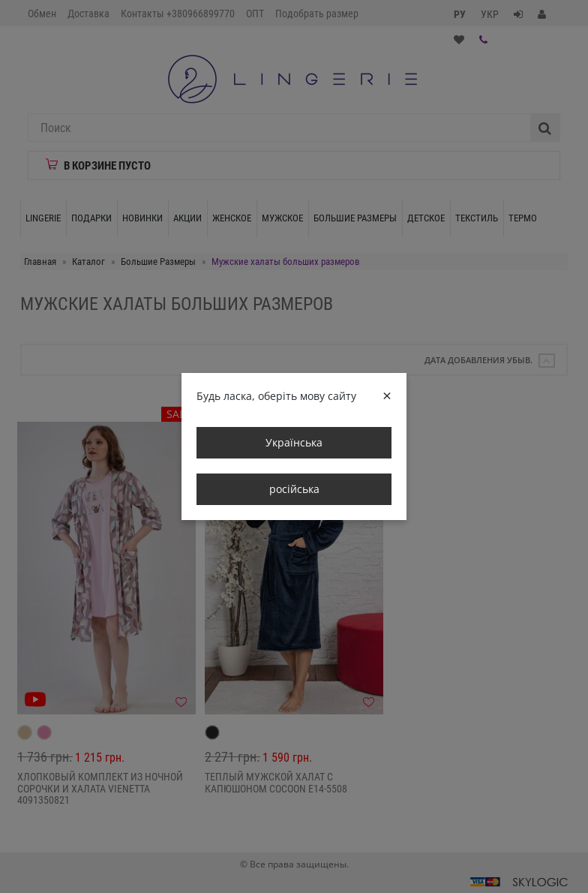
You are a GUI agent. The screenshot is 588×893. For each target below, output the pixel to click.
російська (294, 489)
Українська (294, 442)
